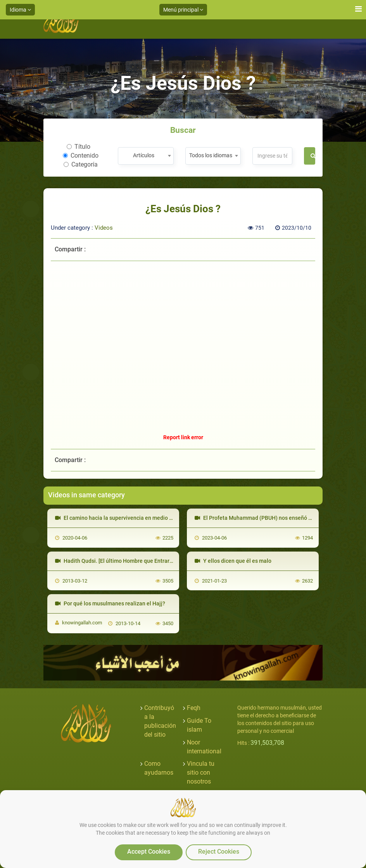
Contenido (81, 156)
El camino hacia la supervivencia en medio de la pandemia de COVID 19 (147, 518)
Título (79, 147)
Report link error (183, 437)
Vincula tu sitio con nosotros (201, 773)
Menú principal (183, 10)
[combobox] (146, 156)
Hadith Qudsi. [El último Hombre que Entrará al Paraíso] (128, 561)
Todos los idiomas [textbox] (211, 155)
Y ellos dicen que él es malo (233, 561)
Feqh (194, 708)
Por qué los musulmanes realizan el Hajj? (110, 603)
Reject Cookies (219, 852)
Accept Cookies (149, 852)
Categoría (81, 164)
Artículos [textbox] (144, 155)
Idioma (20, 10)
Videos (104, 228)
